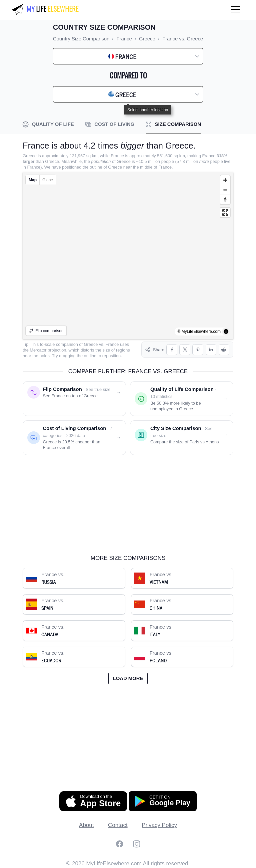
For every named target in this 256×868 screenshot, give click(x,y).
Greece (91, 344)
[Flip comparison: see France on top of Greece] (74, 399)
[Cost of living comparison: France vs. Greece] (74, 438)
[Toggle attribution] (226, 332)
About (86, 825)
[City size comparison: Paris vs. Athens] (182, 438)
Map (33, 180)
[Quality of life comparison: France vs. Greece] (182, 399)
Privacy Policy (159, 825)
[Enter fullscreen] (225, 212)
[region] (128, 255)
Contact (118, 825)
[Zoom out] (225, 190)
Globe (48, 180)
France (112, 344)
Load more (128, 678)
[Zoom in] (225, 180)
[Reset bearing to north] (225, 199)
